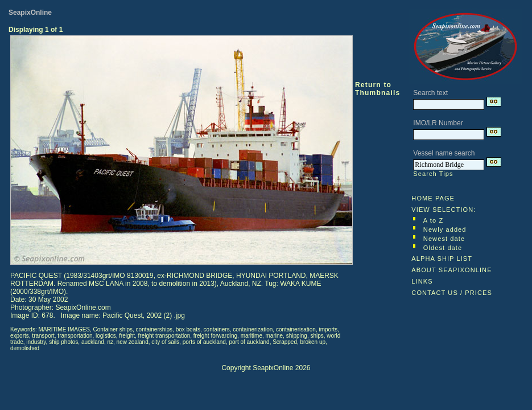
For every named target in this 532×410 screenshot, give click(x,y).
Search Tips (433, 174)
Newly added (445, 229)
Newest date (444, 239)
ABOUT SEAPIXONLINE (451, 270)
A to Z (433, 220)
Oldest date (443, 248)
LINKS (422, 281)
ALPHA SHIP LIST (442, 259)
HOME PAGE (433, 198)
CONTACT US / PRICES (452, 293)
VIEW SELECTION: (444, 210)
